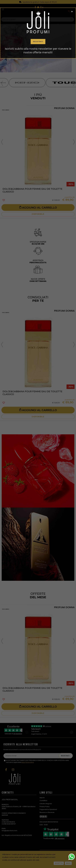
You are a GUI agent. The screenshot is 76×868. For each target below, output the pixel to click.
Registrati (38, 42)
